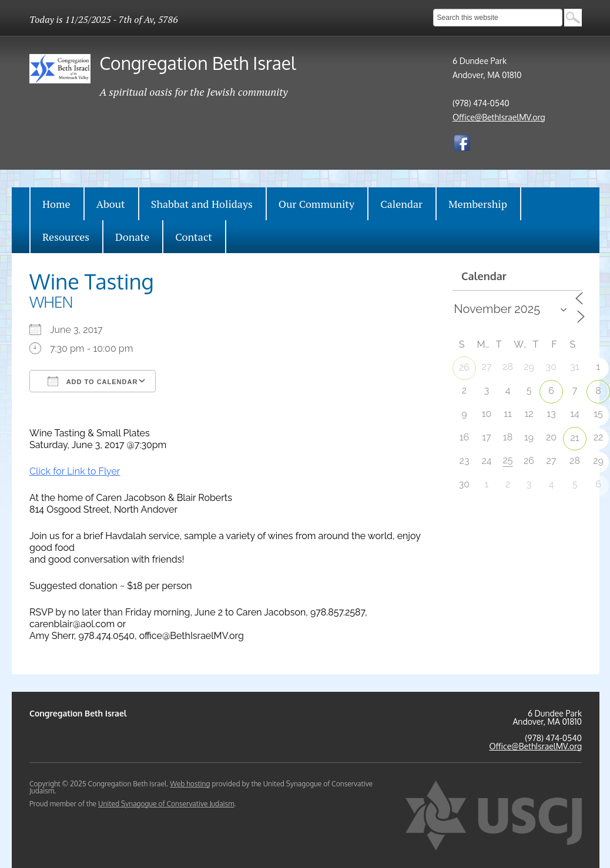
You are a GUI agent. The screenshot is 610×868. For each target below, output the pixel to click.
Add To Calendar (93, 381)
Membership (478, 204)
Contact (194, 237)
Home (56, 204)
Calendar (401, 204)
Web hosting (190, 784)
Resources (66, 237)
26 (464, 367)
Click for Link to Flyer (75, 471)
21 (574, 438)
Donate (132, 237)
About (111, 204)
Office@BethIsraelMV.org (499, 117)
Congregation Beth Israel (197, 63)
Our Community (316, 204)
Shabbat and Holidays (202, 204)
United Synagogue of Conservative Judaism (166, 804)
